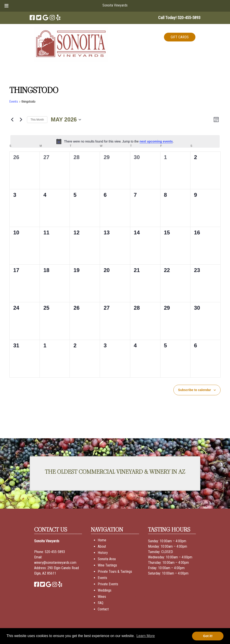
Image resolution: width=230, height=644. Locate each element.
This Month (37, 120)
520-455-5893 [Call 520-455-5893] (55, 552)
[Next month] (21, 120)
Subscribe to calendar (195, 390)
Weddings (105, 590)
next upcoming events (156, 141)
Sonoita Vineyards (115, 5)
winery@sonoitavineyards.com (55, 563)
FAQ (101, 603)
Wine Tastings (107, 565)
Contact (103, 609)
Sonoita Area (107, 559)
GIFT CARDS (180, 37)
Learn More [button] (146, 636)
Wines (102, 597)
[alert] (115, 141)
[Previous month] (12, 120)
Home (102, 540)
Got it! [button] (208, 636)
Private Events (108, 584)
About (102, 546)
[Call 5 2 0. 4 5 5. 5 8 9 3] (189, 18)
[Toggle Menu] (7, 6)
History (103, 553)
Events (14, 102)
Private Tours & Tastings (115, 572)
